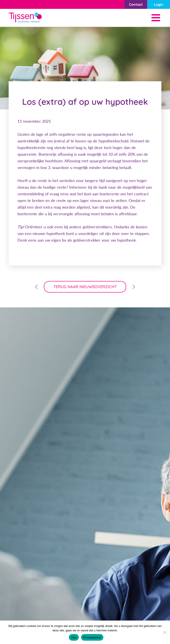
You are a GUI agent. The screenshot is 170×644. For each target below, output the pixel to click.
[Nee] (164, 632)
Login (159, 4)
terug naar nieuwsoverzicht (85, 287)
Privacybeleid (92, 637)
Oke (74, 637)
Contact (136, 4)
